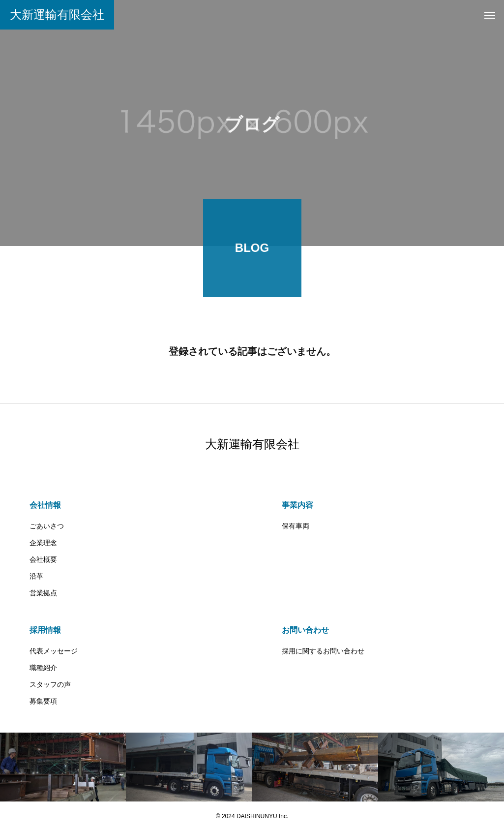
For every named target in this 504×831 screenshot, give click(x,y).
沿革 (36, 576)
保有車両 (296, 526)
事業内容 (297, 505)
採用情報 (45, 630)
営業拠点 (43, 593)
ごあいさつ (47, 526)
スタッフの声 (50, 684)
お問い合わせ (305, 630)
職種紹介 (43, 668)
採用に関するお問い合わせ (323, 651)
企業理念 (43, 543)
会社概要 (43, 559)
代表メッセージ (54, 651)
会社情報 (45, 505)
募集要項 (43, 701)
